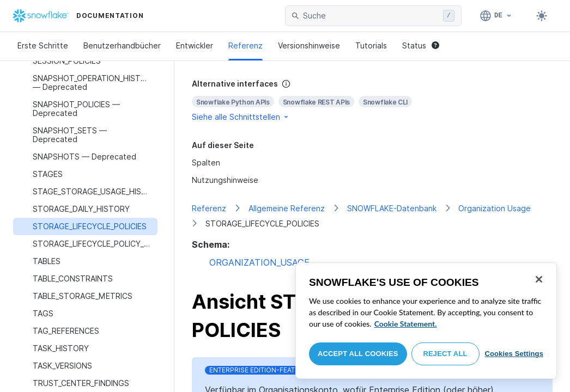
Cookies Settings (514, 354)
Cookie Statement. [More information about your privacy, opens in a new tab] (406, 324)
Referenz (245, 45)
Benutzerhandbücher (122, 45)
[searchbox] (371, 16)
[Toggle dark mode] (542, 16)
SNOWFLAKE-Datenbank (392, 208)
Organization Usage (495, 208)
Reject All (445, 354)
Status (421, 45)
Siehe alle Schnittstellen (241, 117)
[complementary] (372, 100)
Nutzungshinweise (225, 180)
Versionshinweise (309, 45)
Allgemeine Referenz (287, 208)
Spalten (206, 163)
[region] (426, 321)
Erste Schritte (43, 45)
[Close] (539, 279)
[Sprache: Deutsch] (496, 16)
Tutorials (371, 45)
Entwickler (195, 45)
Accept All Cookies (358, 354)
